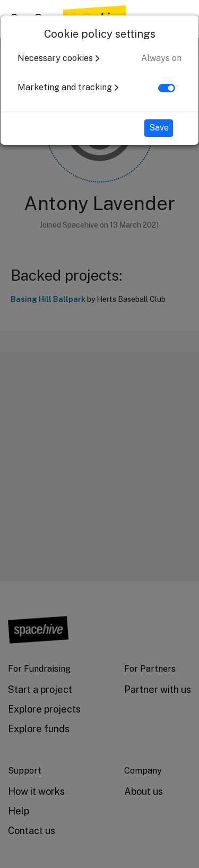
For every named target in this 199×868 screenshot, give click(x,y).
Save (159, 128)
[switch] (167, 88)
